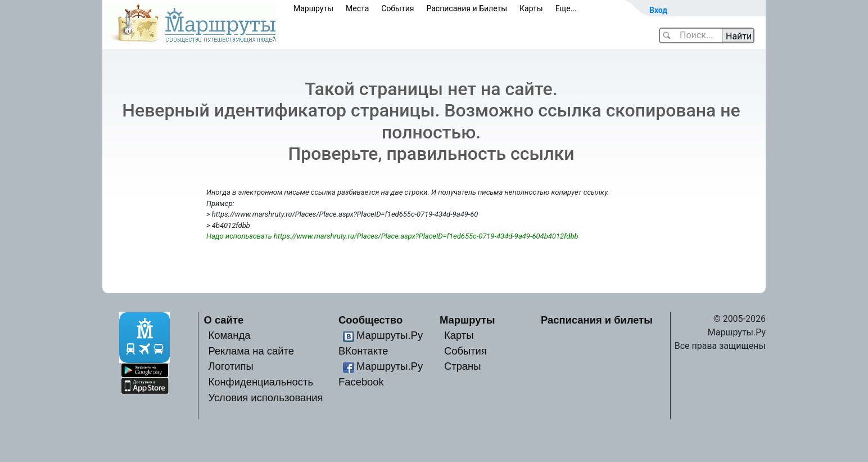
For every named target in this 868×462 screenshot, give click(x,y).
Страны (463, 366)
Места (357, 8)
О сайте (224, 320)
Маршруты (313, 8)
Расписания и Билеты (467, 8)
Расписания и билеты (597, 320)
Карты (531, 8)
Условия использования (265, 398)
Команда (229, 335)
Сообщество (370, 320)
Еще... (566, 8)
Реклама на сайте (251, 351)
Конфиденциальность (261, 382)
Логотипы (230, 366)
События (397, 8)
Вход (658, 10)
